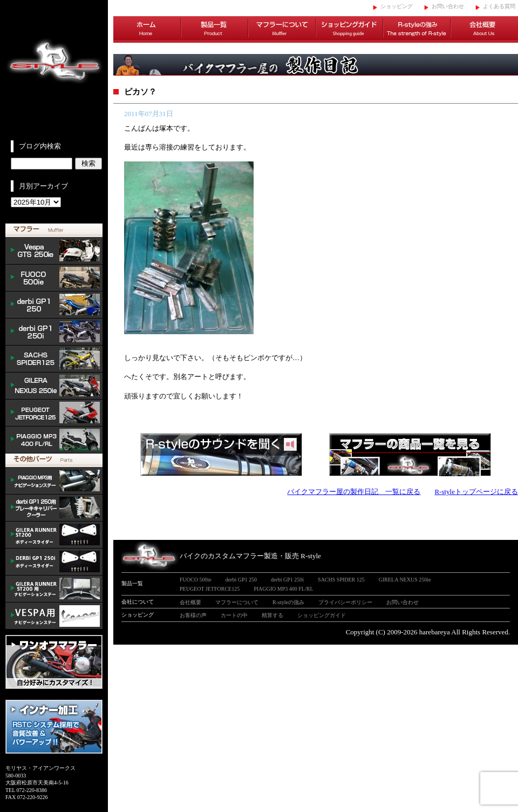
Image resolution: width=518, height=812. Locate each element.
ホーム (147, 30)
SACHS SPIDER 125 (54, 359)
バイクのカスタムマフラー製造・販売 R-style (250, 556)
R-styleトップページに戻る (476, 492)
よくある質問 (499, 6)
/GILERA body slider (54, 535)
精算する (272, 615)
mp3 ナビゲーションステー (54, 481)
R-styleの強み (417, 30)
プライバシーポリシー (345, 602)
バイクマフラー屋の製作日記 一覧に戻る (354, 492)
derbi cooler (54, 508)
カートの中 (234, 615)
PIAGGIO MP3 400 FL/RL (54, 440)
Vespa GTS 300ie (54, 251)
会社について (138, 602)
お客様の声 (193, 615)
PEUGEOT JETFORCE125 (54, 413)
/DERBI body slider (54, 562)
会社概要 (484, 30)
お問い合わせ (448, 6)
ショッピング (397, 6)
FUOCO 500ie (54, 278)
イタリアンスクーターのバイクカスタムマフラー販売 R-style (54, 70)
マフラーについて (282, 30)
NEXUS (54, 386)
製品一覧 (214, 30)
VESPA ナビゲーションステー (54, 616)
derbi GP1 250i (54, 332)
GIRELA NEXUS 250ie (405, 580)
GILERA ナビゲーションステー (54, 589)
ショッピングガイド (349, 30)
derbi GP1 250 (54, 305)
